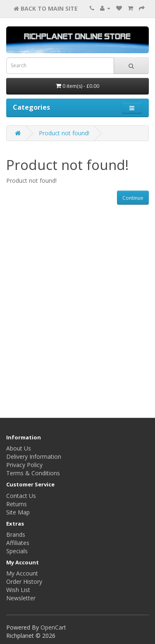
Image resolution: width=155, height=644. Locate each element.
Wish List (18, 590)
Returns (17, 504)
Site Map (18, 512)
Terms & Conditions (33, 473)
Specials (17, 551)
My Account (22, 573)
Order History (24, 581)
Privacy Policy (24, 465)
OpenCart (53, 627)
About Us (19, 448)
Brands (16, 534)
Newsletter (21, 598)
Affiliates (18, 543)
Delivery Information (34, 456)
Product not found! (64, 133)
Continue (133, 198)
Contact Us (21, 496)
